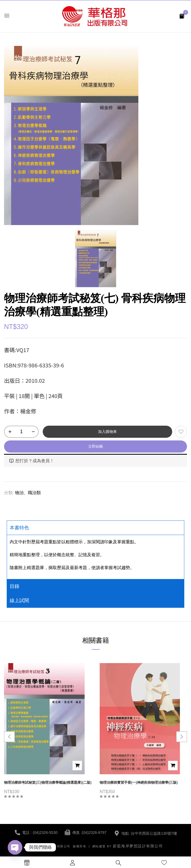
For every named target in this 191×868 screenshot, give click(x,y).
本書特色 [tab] (19, 528)
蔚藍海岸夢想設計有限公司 (138, 846)
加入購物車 (107, 432)
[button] (182, 16)
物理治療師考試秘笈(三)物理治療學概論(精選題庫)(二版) (48, 782)
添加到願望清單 (181, 432)
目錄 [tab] (15, 586)
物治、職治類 (28, 493)
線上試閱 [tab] (19, 601)
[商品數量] (21, 432)
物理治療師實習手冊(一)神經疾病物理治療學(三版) (139, 782)
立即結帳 (96, 446)
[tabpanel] (95, 557)
